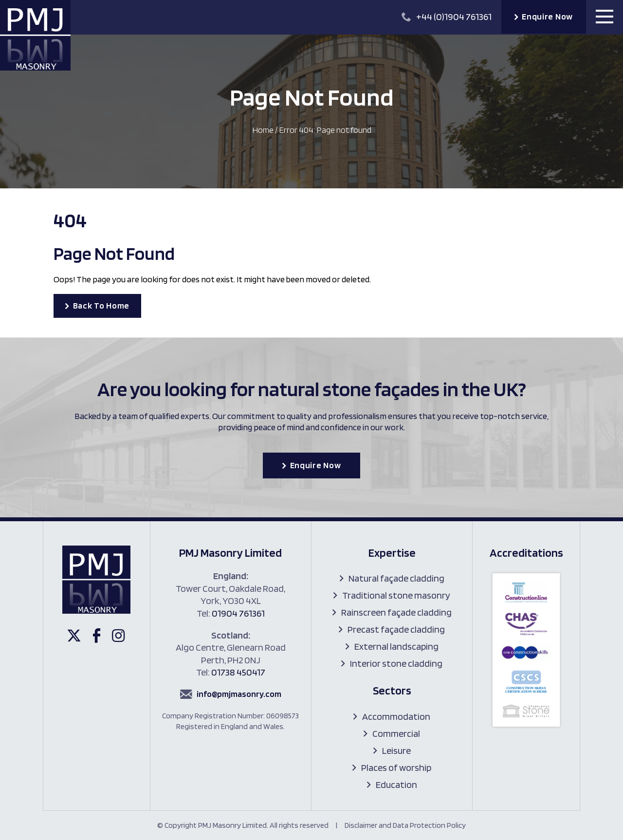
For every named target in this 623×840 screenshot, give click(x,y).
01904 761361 (238, 613)
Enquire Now (547, 16)
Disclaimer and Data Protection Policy (405, 825)
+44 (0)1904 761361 (447, 17)
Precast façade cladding (396, 629)
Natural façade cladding (396, 578)
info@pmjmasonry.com (239, 694)
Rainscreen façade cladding (396, 612)
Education (396, 785)
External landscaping (396, 646)
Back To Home (101, 305)
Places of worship (396, 767)
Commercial (396, 733)
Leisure (396, 750)
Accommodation (396, 716)
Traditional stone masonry (396, 595)
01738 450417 (238, 672)
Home (263, 130)
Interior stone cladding (396, 663)
